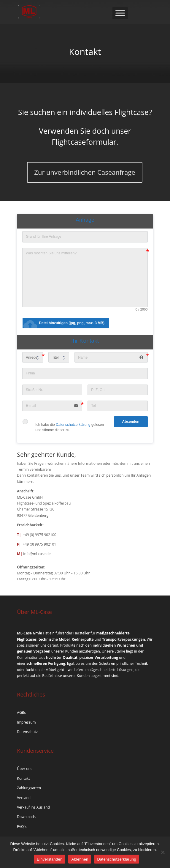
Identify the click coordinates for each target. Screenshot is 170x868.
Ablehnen (80, 859)
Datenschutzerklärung (73, 425)
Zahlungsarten (29, 788)
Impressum (26, 722)
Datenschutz (27, 732)
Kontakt (23, 778)
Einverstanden (50, 859)
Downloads (26, 817)
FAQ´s (22, 827)
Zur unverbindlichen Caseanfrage (85, 172)
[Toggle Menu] (120, 13)
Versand (24, 798)
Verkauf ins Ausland (33, 807)
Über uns (24, 769)
